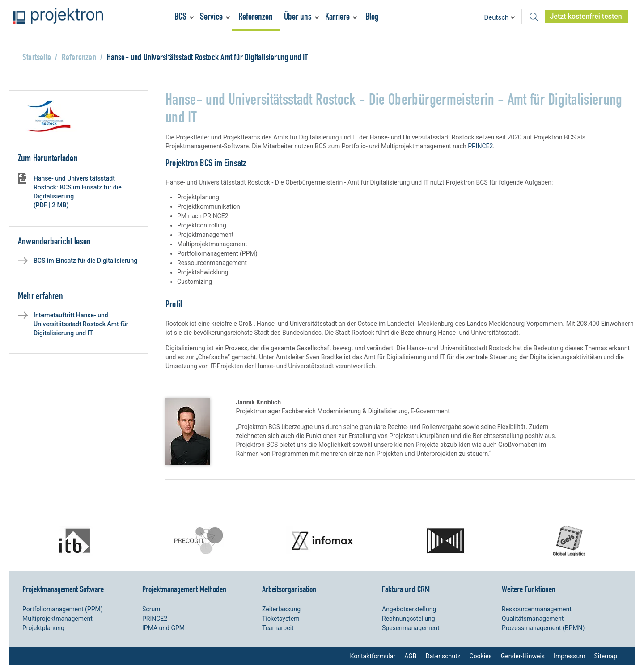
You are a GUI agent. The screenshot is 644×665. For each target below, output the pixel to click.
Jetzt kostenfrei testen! (587, 16)
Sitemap (606, 656)
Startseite (37, 57)
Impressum (569, 656)
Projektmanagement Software (63, 589)
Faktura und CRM (406, 589)
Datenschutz (443, 656)
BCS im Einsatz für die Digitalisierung (85, 261)
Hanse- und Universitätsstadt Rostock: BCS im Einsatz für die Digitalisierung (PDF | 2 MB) (78, 192)
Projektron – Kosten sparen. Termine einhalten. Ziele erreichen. (58, 16)
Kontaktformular (373, 656)
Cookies (481, 656)
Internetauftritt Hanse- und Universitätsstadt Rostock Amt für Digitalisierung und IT (81, 324)
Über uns (298, 16)
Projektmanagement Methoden (184, 589)
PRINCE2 (480, 146)
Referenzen (256, 16)
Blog (372, 16)
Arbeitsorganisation (289, 589)
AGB (410, 656)
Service (211, 16)
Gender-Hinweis (523, 656)
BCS (180, 16)
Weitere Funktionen (529, 589)
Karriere (337, 16)
